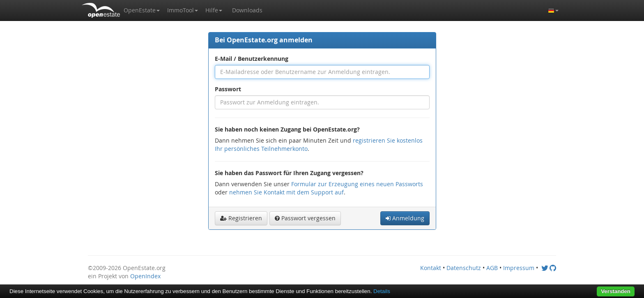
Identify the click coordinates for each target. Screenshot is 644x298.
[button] (142, 10)
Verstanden (616, 291)
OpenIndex (145, 276)
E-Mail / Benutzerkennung (252, 59)
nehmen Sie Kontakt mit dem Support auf (286, 192)
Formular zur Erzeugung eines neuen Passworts (357, 184)
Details (382, 291)
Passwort (228, 89)
